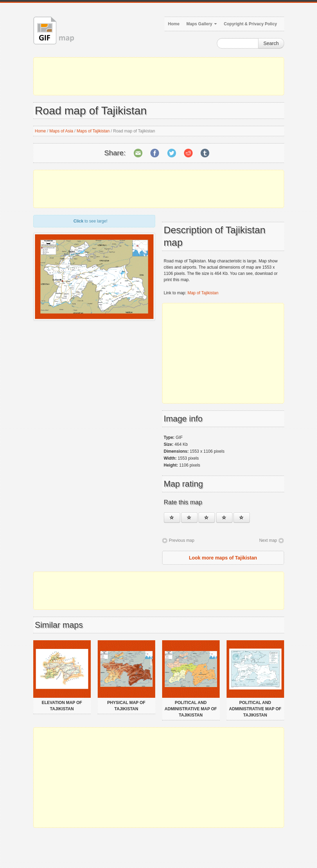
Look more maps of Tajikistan (223, 558)
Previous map (182, 540)
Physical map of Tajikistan (126, 706)
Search (271, 43)
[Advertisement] (159, 76)
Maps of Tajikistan (93, 131)
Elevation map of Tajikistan (62, 706)
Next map (268, 540)
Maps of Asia (61, 131)
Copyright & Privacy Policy (250, 24)
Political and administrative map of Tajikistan (191, 709)
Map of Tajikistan (203, 293)
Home (174, 24)
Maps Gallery (202, 24)
